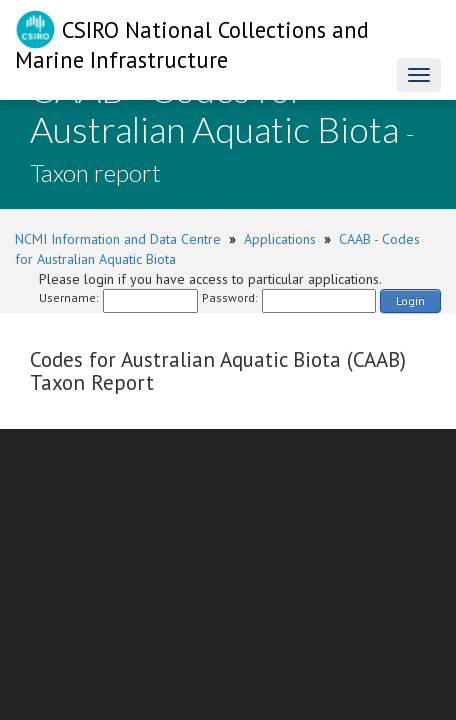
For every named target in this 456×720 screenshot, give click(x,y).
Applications (280, 239)
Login (410, 300)
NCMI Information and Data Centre (118, 239)
